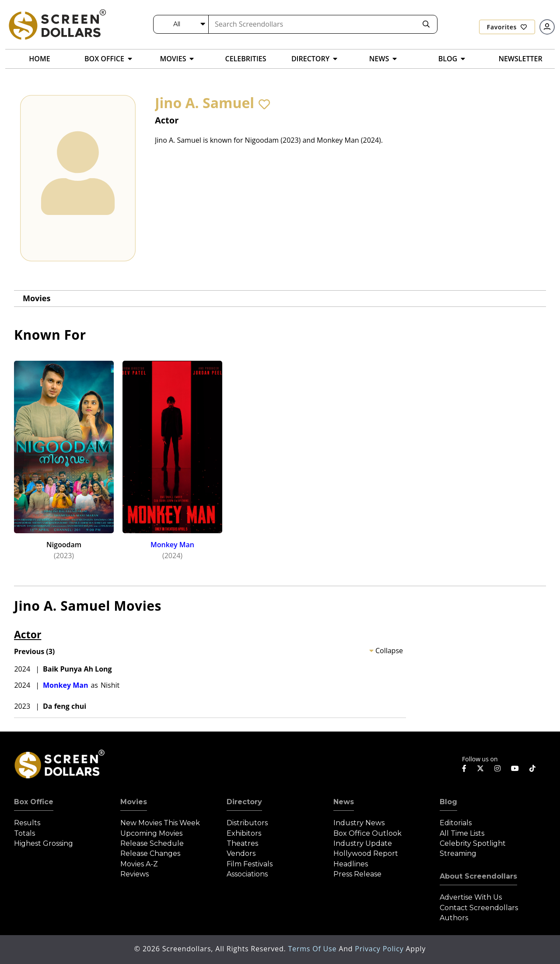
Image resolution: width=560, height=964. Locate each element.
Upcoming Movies (151, 833)
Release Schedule (152, 843)
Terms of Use (313, 949)
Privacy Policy (380, 949)
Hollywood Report (366, 853)
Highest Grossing (44, 843)
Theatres (242, 843)
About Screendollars (478, 876)
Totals (24, 833)
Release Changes (150, 853)
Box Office (34, 802)
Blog (448, 802)
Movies (37, 298)
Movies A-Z (139, 864)
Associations (247, 874)
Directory (244, 802)
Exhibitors (244, 833)
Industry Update (363, 843)
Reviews (135, 874)
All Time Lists (462, 833)
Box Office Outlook (367, 833)
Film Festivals (250, 864)
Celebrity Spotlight (473, 843)
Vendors (241, 853)
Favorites (507, 27)
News (344, 802)
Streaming (458, 853)
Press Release (357, 874)
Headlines (351, 864)
